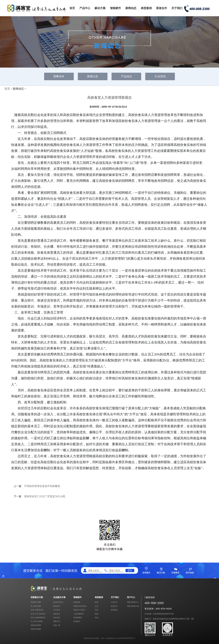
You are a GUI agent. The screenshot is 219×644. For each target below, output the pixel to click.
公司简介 (114, 602)
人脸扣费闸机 (79, 614)
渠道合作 (162, 8)
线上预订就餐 (36, 606)
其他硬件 (77, 621)
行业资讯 (160, 76)
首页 (72, 8)
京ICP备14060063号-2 (126, 638)
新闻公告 (93, 76)
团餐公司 (57, 621)
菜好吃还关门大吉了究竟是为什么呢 (45, 496)
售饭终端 (77, 602)
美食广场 (57, 625)
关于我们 (177, 8)
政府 (96, 602)
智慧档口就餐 (36, 602)
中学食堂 (57, 610)
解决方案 (100, 8)
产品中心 (85, 8)
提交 (130, 570)
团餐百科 (59, 76)
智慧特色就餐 (36, 629)
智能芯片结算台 (79, 610)
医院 (96, 614)
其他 (96, 618)
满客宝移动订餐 (133, 606)
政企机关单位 (58, 602)
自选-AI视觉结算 (37, 610)
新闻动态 (131, 8)
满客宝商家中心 (133, 602)
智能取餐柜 (78, 618)
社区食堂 (57, 618)
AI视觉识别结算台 (80, 606)
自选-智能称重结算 (38, 618)
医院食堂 (57, 606)
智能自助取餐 (36, 625)
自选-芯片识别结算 (38, 614)
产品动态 (126, 76)
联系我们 (114, 610)
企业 (96, 606)
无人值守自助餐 (37, 621)
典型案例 (146, 8)
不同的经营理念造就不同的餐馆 (42, 486)
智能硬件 (115, 8)
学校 (96, 610)
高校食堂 (57, 614)
